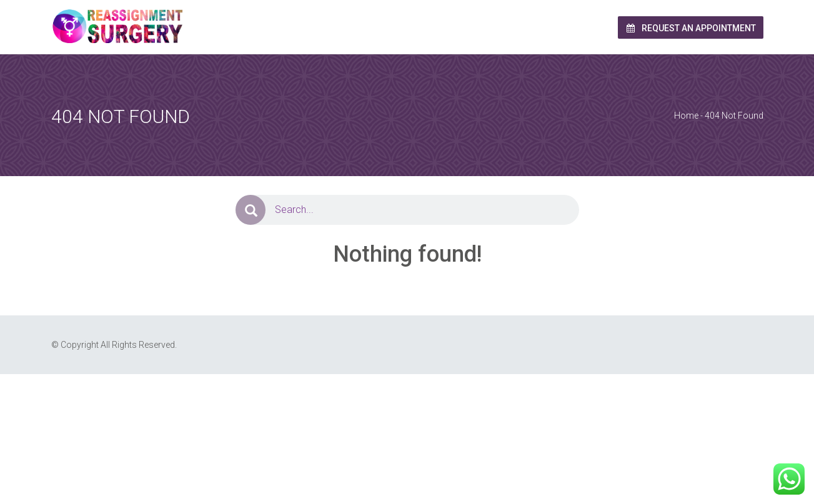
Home (686, 116)
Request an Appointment (691, 28)
